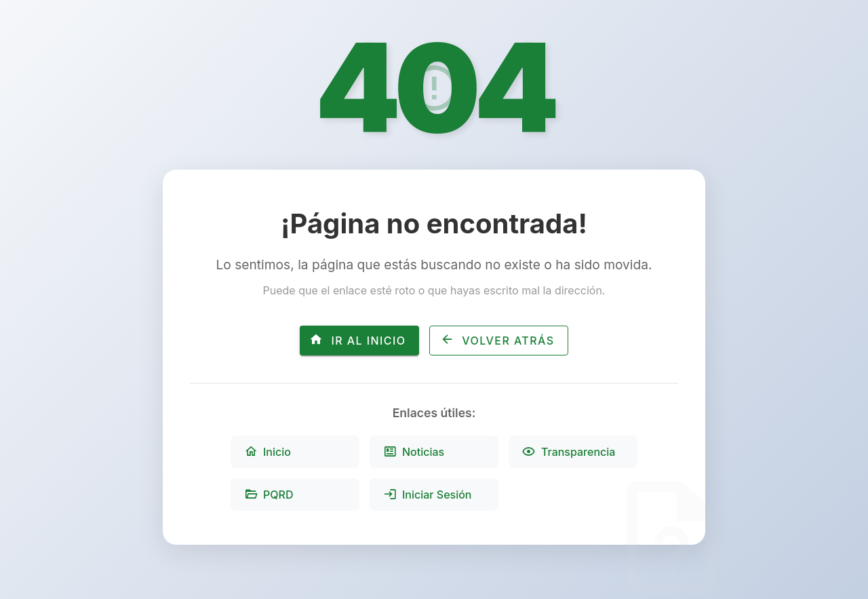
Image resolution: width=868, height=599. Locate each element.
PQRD (269, 495)
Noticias (414, 452)
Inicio (268, 452)
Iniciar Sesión (428, 495)
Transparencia (569, 452)
